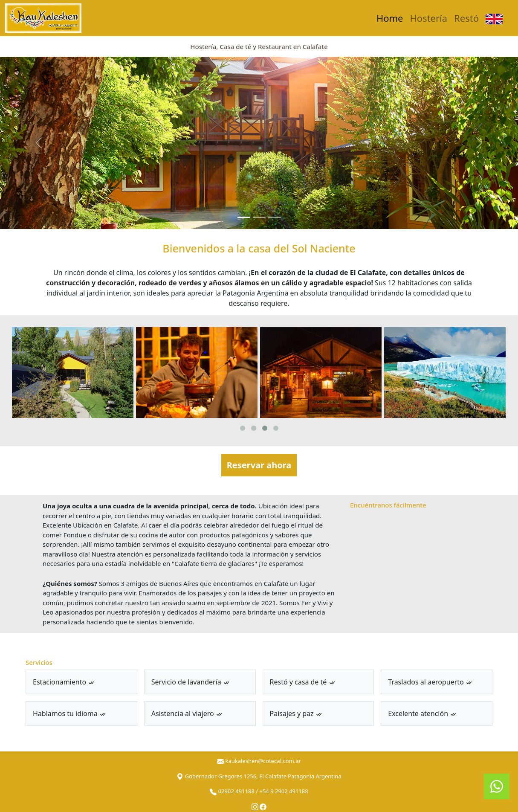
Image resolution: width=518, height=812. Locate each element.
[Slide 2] (259, 217)
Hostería (429, 18)
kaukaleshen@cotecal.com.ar (263, 761)
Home (390, 18)
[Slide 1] (244, 217)
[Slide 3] (275, 217)
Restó (466, 18)
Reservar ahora (259, 465)
